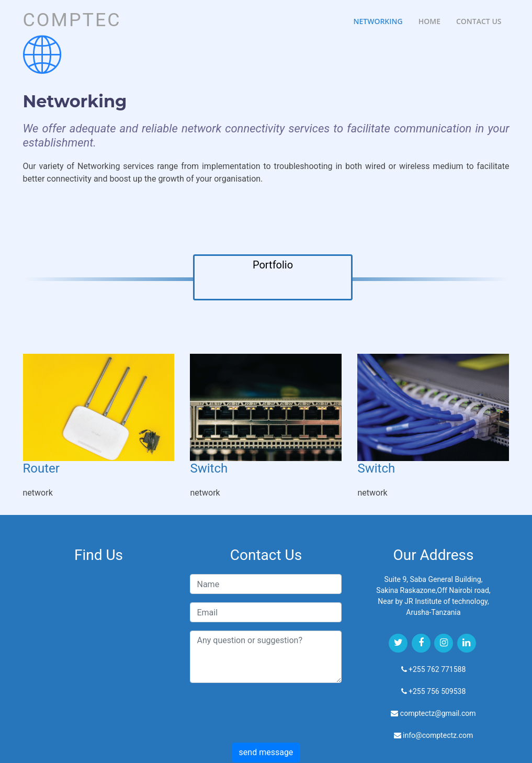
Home (429, 21)
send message (266, 752)
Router (41, 468)
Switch (209, 468)
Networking (378, 21)
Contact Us (479, 21)
